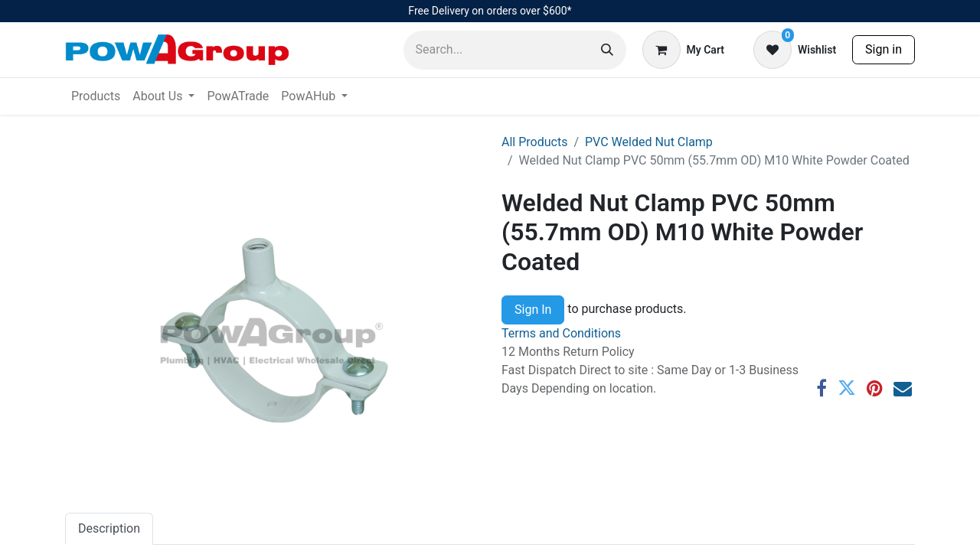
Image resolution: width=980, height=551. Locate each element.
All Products (534, 142)
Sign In (533, 310)
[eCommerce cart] (683, 50)
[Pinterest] (875, 388)
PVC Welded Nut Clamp (649, 142)
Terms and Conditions (561, 333)
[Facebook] (822, 388)
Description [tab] (109, 528)
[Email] (903, 388)
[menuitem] (96, 96)
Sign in (884, 49)
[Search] (607, 50)
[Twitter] (847, 388)
